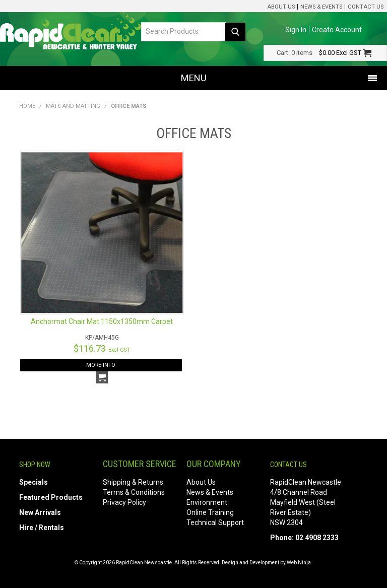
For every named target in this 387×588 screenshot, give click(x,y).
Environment (207, 502)
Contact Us (366, 7)
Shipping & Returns (133, 482)
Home (27, 106)
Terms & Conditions (134, 492)
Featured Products (51, 497)
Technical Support (215, 522)
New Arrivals (40, 512)
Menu (194, 78)
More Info (101, 365)
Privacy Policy (124, 502)
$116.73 (102, 348)
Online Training (210, 512)
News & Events (321, 7)
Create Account (337, 30)
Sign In (296, 30)
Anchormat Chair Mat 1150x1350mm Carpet (102, 321)
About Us (281, 7)
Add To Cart (102, 377)
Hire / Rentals (42, 528)
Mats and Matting (73, 106)
